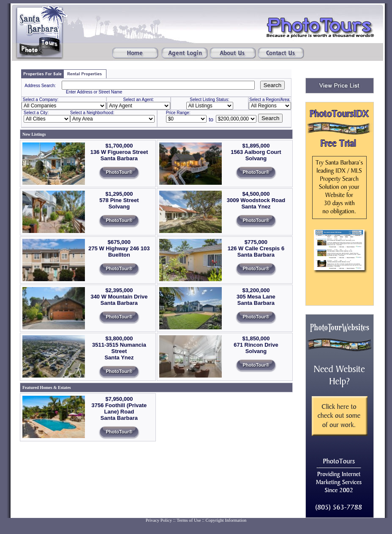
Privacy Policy (159, 520)
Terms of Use (189, 520)
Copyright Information (226, 520)
